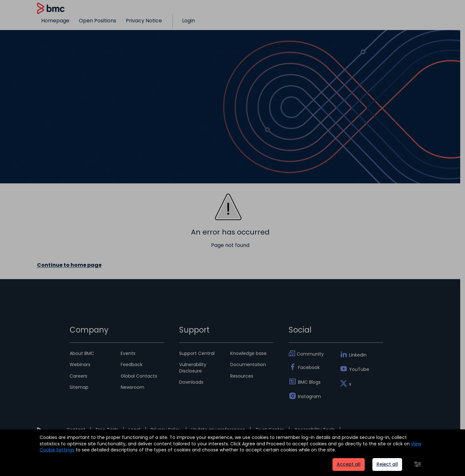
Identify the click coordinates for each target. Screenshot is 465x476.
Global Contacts (139, 376)
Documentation (248, 365)
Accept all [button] (349, 464)
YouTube (359, 369)
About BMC (82, 353)
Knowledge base (248, 353)
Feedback (132, 365)
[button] (418, 464)
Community (310, 354)
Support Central (197, 353)
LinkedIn (358, 355)
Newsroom (133, 387)
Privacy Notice (144, 21)
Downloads (191, 382)
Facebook (309, 367)
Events (128, 353)
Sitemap (79, 387)
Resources (242, 376)
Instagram (309, 396)
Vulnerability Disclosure (193, 368)
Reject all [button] (387, 464)
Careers (78, 376)
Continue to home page (69, 265)
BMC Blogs (309, 382)
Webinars (80, 365)
